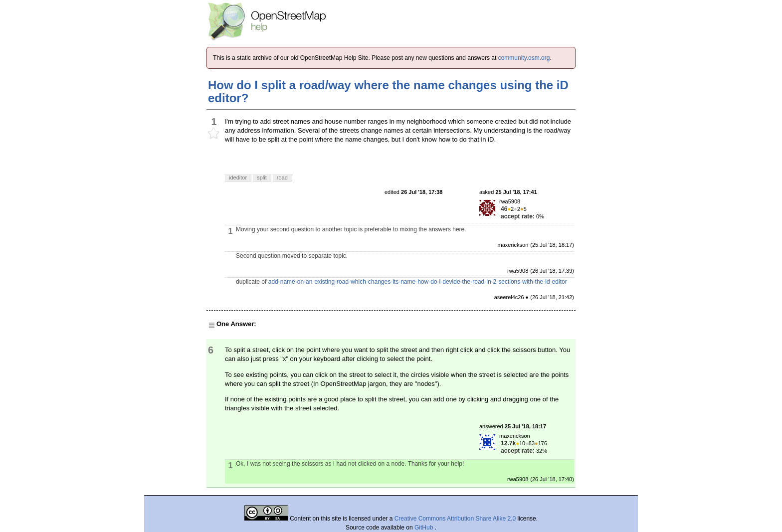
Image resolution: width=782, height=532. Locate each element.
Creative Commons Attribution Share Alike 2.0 (455, 519)
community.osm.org (524, 58)
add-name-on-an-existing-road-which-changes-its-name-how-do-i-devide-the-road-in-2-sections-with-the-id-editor (418, 282)
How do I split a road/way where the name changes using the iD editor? (388, 91)
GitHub (425, 528)
